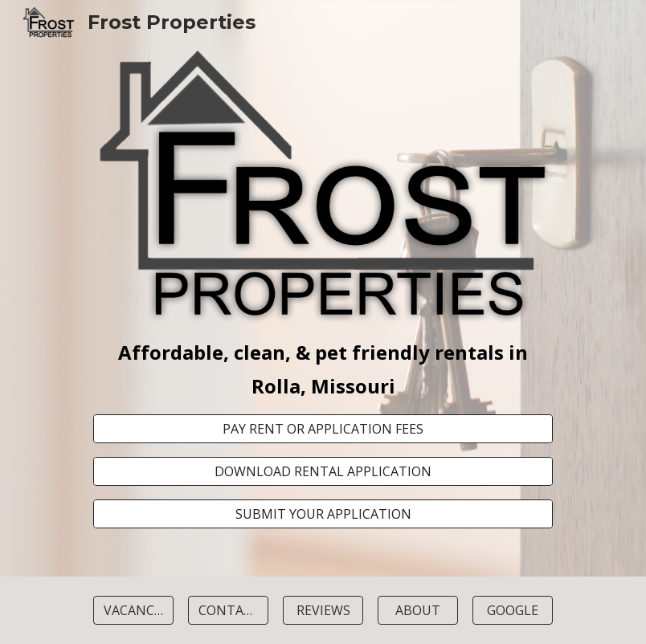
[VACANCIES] (133, 610)
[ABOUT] (418, 610)
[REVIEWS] (323, 610)
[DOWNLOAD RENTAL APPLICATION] (323, 471)
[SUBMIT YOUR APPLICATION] (323, 514)
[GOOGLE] (513, 610)
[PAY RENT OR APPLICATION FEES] (323, 429)
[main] (323, 369)
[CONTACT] (228, 610)
